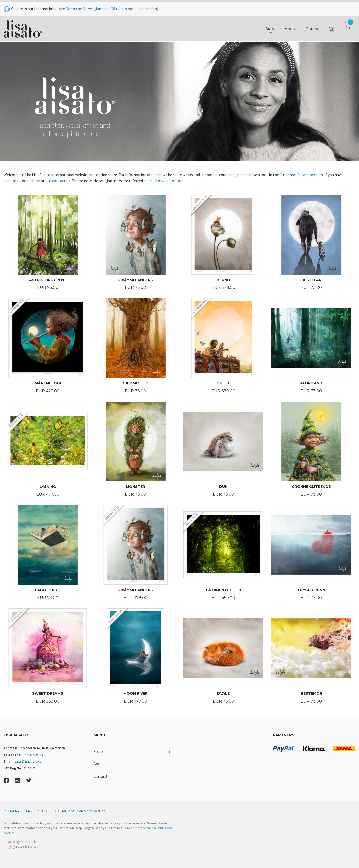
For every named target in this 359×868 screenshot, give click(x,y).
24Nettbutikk (29, 842)
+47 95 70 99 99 (33, 755)
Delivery (12, 811)
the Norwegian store (166, 181)
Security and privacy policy (80, 811)
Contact (100, 776)
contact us (61, 181)
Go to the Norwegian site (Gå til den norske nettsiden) (112, 7)
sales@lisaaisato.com (30, 762)
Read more (135, 828)
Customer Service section (301, 175)
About (99, 764)
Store (98, 752)
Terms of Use (37, 811)
